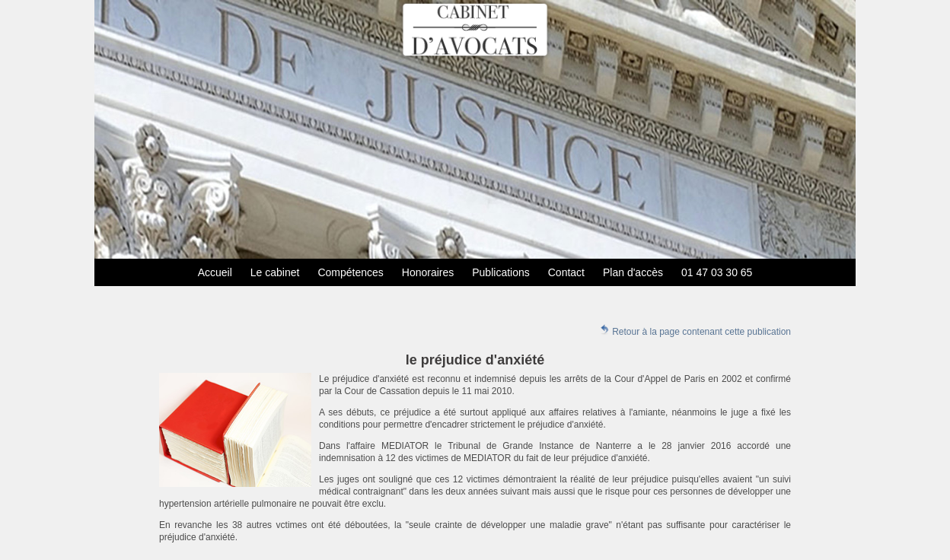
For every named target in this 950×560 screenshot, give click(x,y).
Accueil (215, 272)
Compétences (350, 272)
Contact (566, 272)
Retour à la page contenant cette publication (695, 331)
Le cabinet (275, 272)
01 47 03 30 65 (717, 272)
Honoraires (428, 272)
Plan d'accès (633, 272)
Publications (501, 272)
